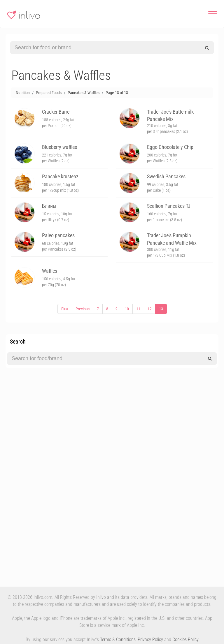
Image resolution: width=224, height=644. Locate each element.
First (65, 309)
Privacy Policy (150, 639)
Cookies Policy (185, 639)
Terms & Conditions (118, 639)
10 (127, 309)
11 (138, 309)
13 (161, 309)
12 (150, 309)
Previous (83, 309)
